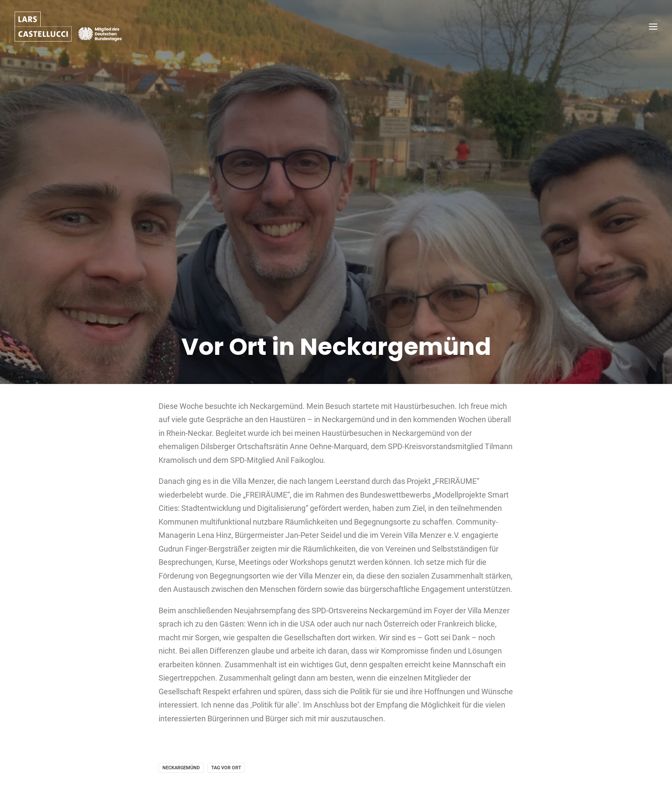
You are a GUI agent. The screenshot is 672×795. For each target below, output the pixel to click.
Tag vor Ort (226, 742)
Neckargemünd (181, 742)
